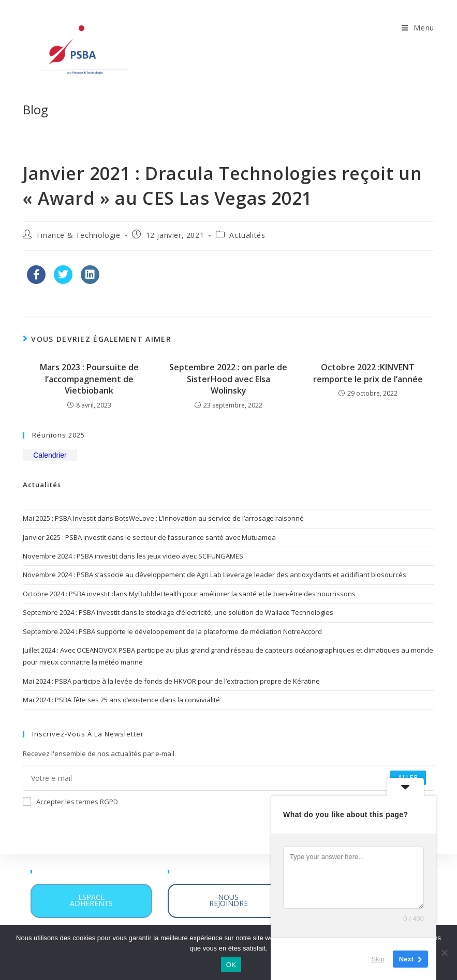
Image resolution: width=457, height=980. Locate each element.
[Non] (444, 953)
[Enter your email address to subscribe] (229, 778)
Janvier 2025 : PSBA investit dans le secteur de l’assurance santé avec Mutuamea (149, 537)
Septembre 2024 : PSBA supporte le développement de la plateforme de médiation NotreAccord (172, 631)
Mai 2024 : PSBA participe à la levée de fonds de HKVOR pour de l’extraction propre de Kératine (171, 681)
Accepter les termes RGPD (70, 802)
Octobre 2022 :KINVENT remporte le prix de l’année (368, 373)
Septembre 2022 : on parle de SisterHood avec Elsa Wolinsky (228, 379)
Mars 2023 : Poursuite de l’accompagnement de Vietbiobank (89, 379)
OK (231, 965)
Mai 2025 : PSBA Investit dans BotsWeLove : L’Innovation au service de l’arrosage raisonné (163, 518)
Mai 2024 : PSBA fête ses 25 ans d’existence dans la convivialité (121, 700)
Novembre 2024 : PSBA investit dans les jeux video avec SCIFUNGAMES (133, 556)
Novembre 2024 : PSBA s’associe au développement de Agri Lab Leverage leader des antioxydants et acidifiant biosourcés (215, 575)
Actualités (247, 235)
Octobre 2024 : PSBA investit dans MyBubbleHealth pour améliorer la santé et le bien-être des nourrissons (189, 594)
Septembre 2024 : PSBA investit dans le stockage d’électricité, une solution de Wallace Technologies (178, 612)
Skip (378, 959)
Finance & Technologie (79, 235)
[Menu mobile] (418, 28)
